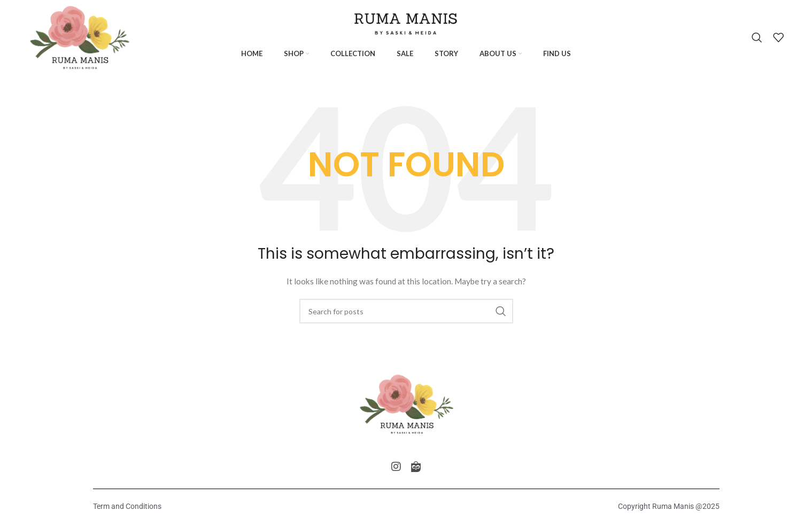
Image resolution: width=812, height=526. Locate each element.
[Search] (757, 37)
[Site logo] (80, 37)
